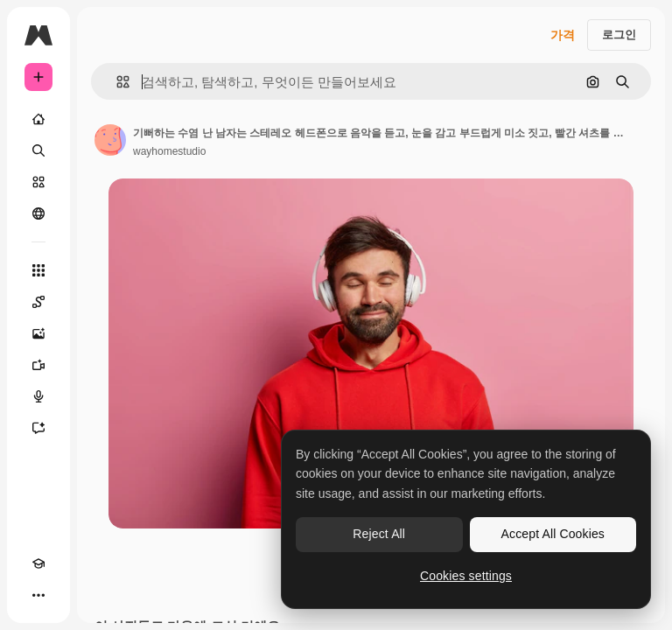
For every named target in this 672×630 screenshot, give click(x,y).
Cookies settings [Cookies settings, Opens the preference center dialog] (466, 576)
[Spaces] (38, 302)
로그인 (619, 35)
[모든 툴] (38, 270)
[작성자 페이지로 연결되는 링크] (110, 140)
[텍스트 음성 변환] (38, 396)
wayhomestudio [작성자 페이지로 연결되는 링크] (169, 151)
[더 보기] (38, 595)
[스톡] (38, 182)
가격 (563, 35)
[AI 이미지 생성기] (38, 333)
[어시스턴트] (38, 428)
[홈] (38, 119)
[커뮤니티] (38, 213)
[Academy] (38, 563)
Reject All (379, 534)
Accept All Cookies (553, 534)
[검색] (38, 150)
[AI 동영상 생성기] (38, 365)
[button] (116, 82)
